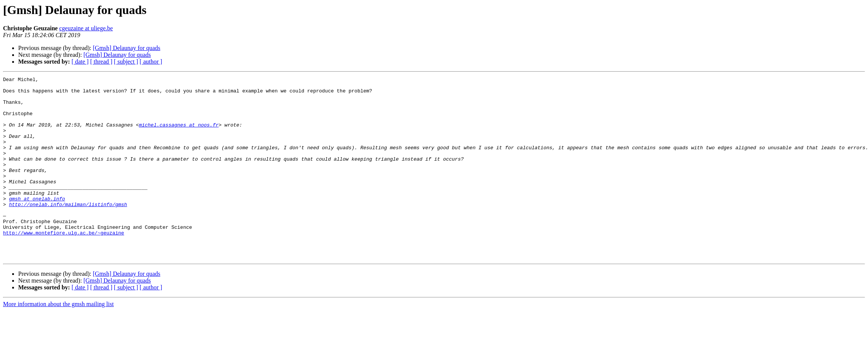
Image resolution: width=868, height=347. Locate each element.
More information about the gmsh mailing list (58, 340)
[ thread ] (101, 62)
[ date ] (80, 62)
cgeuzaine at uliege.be (86, 28)
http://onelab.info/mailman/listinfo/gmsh (68, 230)
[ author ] (151, 62)
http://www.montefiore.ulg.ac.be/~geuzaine (64, 264)
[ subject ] (126, 62)
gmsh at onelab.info (37, 224)
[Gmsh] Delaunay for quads (126, 48)
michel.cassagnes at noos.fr (179, 135)
